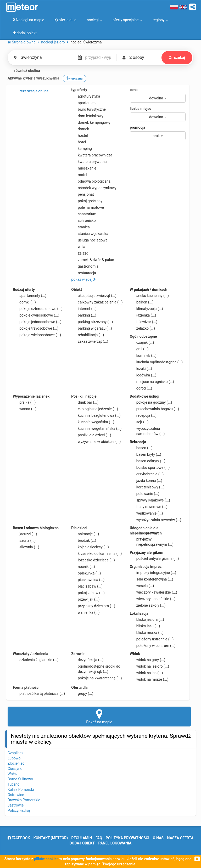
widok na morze (149, 679)
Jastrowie (16, 805)
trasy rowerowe (149, 507)
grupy (82, 694)
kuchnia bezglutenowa (96, 415)
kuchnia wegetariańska (96, 429)
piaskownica (88, 580)
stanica (80, 227)
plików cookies (46, 859)
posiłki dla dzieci (91, 435)
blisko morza (147, 633)
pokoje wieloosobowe (37, 335)
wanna (25, 409)
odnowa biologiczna (91, 181)
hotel (79, 142)
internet (84, 309)
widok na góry (148, 660)
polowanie (145, 494)
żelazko (143, 328)
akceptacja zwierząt (94, 296)
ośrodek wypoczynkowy (94, 188)
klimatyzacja (146, 309)
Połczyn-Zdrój (19, 810)
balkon (142, 302)
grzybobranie (147, 474)
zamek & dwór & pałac (93, 260)
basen (141, 448)
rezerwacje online (31, 91)
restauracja (84, 273)
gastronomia (85, 266)
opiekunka (86, 573)
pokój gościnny (87, 201)
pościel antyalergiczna (154, 559)
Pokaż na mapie (99, 716)
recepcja (143, 415)
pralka (24, 402)
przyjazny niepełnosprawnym (152, 542)
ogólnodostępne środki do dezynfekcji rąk (96, 669)
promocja (138, 127)
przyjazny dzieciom (93, 606)
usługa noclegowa (89, 240)
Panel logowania (115, 843)
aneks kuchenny (149, 296)
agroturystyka (86, 96)
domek (80, 129)
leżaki (141, 369)
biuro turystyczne (88, 109)
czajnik (142, 342)
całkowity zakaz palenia (97, 302)
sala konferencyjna (152, 579)
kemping (82, 149)
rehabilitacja (88, 335)
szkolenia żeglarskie (36, 660)
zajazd (80, 253)
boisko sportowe (150, 467)
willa (78, 247)
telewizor (144, 322)
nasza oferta (180, 838)
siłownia (26, 547)
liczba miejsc (141, 109)
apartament (84, 103)
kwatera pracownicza (92, 155)
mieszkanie (84, 168)
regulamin (82, 838)
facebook (19, 838)
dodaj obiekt (82, 843)
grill (139, 349)
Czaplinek (16, 753)
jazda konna (146, 481)
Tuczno (13, 784)
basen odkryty (148, 461)
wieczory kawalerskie (153, 592)
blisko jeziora (147, 619)
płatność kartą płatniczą (39, 694)
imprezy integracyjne (153, 573)
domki (24, 302)
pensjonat (83, 194)
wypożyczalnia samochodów (147, 431)
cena (134, 90)
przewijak (85, 599)
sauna (24, 540)
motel (79, 175)
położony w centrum (153, 646)
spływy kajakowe (150, 500)
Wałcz (13, 774)
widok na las (146, 673)
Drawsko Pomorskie (24, 800)
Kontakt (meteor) (51, 838)
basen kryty (146, 454)
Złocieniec (16, 763)
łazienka (143, 315)
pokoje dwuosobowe (36, 315)
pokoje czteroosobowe (38, 309)
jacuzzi (25, 534)
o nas (158, 838)
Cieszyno (15, 769)
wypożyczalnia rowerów (156, 520)
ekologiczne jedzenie (95, 409)
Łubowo (14, 758)
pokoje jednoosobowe (37, 322)
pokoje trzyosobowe (36, 328)
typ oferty (79, 90)
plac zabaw (87, 586)
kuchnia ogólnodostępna (156, 362)
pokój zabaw (88, 593)
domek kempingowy (91, 122)
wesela (142, 586)
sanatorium (84, 214)
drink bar (85, 402)
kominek (143, 356)
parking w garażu (91, 328)
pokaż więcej (83, 279)
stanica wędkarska (90, 234)
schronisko (83, 221)
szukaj (177, 58)
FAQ (99, 838)
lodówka (143, 375)
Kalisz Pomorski (21, 790)
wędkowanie (146, 513)
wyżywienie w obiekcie (96, 442)
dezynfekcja (87, 660)
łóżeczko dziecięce (93, 560)
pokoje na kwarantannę (96, 678)
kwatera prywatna (89, 162)
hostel (79, 136)
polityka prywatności (127, 838)
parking (84, 315)
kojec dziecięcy (90, 547)
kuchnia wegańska (93, 422)
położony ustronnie (152, 639)
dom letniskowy (87, 116)
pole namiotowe (88, 207)
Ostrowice (16, 795)
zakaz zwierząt (90, 341)
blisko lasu (145, 626)
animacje (85, 534)
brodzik (84, 540)
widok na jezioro (149, 666)
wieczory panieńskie (153, 599)
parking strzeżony (92, 322)
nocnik (83, 567)
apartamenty (30, 296)
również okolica (24, 71)
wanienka (85, 612)
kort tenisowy (147, 487)
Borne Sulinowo (20, 779)
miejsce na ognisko (152, 382)
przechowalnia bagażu (155, 409)
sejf (139, 422)
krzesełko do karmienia (96, 554)
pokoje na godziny (151, 402)
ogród (141, 388)
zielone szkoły (148, 605)
